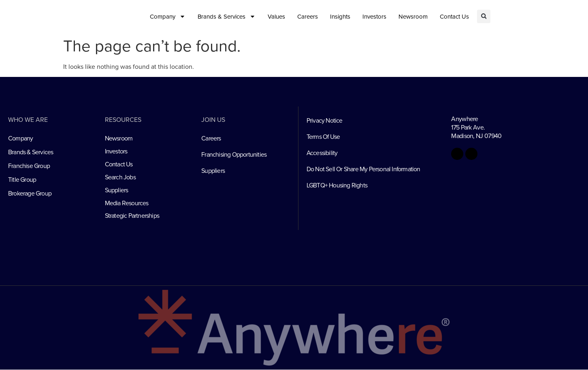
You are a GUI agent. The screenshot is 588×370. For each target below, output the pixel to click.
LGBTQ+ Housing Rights (337, 185)
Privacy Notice (325, 121)
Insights (340, 16)
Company (168, 16)
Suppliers (117, 190)
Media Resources (127, 203)
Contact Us (454, 16)
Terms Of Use (323, 137)
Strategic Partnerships (132, 216)
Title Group (22, 180)
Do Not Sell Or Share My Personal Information (364, 169)
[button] (484, 16)
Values (276, 16)
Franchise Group (29, 166)
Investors (374, 16)
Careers (308, 16)
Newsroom (413, 16)
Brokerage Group (30, 194)
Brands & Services (227, 16)
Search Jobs (120, 177)
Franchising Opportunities (234, 155)
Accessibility (322, 153)
